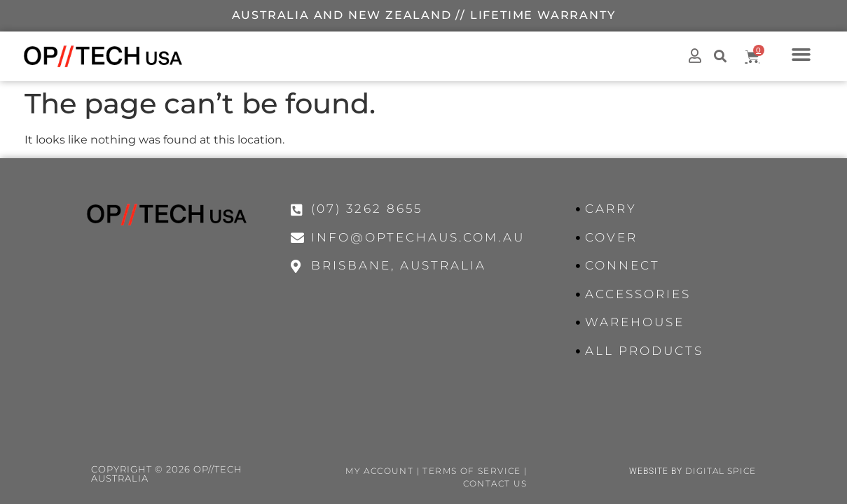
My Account (379, 471)
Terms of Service (471, 471)
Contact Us (495, 483)
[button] (801, 54)
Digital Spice (721, 471)
